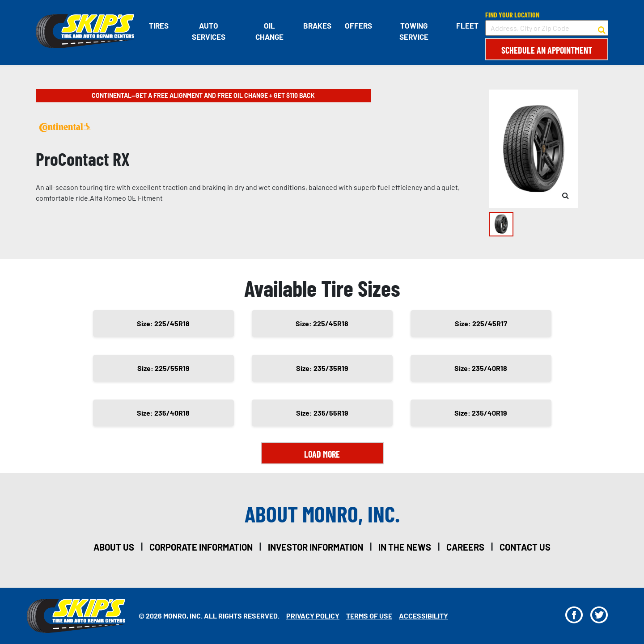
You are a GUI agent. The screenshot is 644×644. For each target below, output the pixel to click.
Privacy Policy (313, 616)
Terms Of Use (369, 616)
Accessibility (424, 616)
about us (114, 547)
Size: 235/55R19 (322, 413)
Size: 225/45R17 (481, 323)
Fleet (467, 25)
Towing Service (414, 31)
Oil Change (269, 31)
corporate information (201, 547)
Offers (358, 25)
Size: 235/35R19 (322, 368)
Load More (322, 454)
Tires (159, 25)
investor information (316, 547)
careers (465, 547)
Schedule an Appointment (547, 50)
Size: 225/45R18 (163, 323)
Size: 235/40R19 (481, 413)
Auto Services (209, 31)
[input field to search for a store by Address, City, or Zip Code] (547, 28)
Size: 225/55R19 (163, 368)
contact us (525, 547)
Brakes (317, 25)
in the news (405, 547)
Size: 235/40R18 (481, 368)
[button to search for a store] (602, 28)
